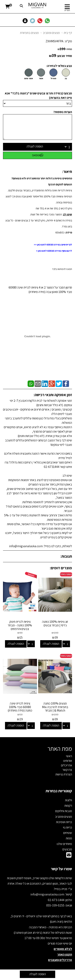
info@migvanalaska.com (48, 894)
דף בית (68, 33)
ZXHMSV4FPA (54, 41)
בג (66, 78)
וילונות (68, 800)
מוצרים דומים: (61, 568)
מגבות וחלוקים (64, 811)
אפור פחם (29, 78)
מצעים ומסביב (51, 33)
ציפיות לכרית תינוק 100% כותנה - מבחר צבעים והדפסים (20, 625)
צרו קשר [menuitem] (67, 770)
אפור (41, 78)
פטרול (53, 78)
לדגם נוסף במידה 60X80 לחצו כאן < (54, 251)
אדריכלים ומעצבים (60, 960)
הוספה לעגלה (35, 146)
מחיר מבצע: (64, 56)
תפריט (67, 10)
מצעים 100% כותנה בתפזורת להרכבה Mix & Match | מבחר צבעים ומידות (55, 709)
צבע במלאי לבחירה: (59, 66)
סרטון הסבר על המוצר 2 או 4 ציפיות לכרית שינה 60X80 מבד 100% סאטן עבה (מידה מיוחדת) (40, 290)
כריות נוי (67, 827)
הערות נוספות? (63, 112)
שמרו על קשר (61, 869)
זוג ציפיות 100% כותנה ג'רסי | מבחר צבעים (55, 623)
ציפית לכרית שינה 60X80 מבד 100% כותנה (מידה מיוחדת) (20, 707)
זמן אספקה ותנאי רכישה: (53, 395)
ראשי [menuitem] (69, 756)
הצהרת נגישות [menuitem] (64, 774)
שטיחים (68, 833)
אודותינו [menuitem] (68, 761)
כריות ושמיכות (64, 822)
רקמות (68, 806)
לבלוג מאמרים (63, 949)
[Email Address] (69, 856)
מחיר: (65, 49)
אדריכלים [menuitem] (66, 765)
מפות (69, 838)
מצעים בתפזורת (29, 33)
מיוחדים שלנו (64, 844)
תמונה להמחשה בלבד (62, 269)
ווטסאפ (38, 155)
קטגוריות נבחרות (59, 791)
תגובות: (66, 556)
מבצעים (67, 849)
